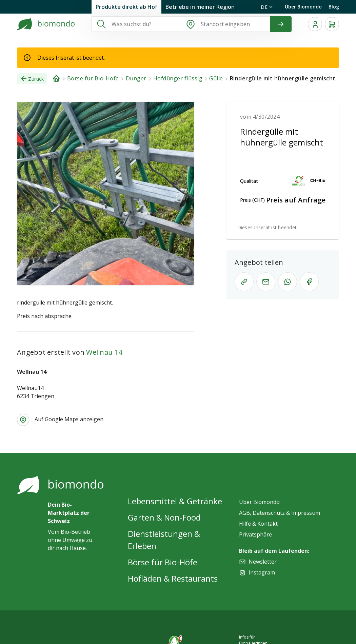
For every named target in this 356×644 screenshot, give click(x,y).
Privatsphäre (255, 534)
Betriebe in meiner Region (200, 7)
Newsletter (263, 562)
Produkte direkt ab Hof (126, 7)
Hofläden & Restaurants (173, 578)
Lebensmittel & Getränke (175, 501)
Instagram (262, 572)
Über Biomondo (303, 7)
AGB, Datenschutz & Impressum (280, 513)
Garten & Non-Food (164, 517)
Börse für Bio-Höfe (163, 562)
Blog (334, 7)
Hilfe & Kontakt (258, 524)
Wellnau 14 (104, 352)
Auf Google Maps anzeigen (69, 419)
